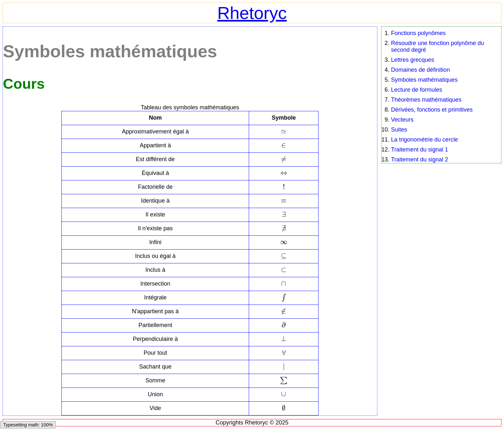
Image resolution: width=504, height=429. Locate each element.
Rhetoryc (252, 13)
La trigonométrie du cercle (425, 140)
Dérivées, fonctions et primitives (432, 110)
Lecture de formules (417, 90)
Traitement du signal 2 (420, 160)
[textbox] (284, 132)
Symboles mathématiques (424, 80)
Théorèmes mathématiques (426, 100)
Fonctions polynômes (419, 33)
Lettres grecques (413, 60)
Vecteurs (402, 120)
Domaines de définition (421, 70)
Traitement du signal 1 (420, 150)
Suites (399, 130)
